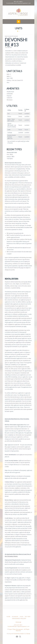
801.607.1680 (18, 2)
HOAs (22, 617)
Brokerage (18, 622)
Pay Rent (28, 617)
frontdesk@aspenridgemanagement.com (18, 3)
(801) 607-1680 (18, 625)
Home (8, 617)
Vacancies (15, 617)
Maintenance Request (19, 619)
